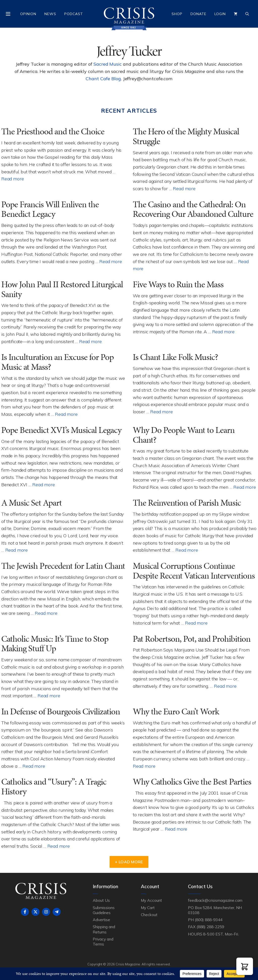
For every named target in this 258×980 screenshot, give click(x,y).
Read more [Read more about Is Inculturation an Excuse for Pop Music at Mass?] (66, 414)
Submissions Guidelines (104, 910)
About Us (101, 900)
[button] (245, 966)
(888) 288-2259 (210, 927)
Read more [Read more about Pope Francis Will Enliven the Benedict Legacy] (110, 261)
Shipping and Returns (104, 929)
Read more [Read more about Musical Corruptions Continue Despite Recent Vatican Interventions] (196, 623)
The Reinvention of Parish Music (187, 503)
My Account (151, 900)
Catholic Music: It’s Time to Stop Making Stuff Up (55, 644)
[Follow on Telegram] (57, 912)
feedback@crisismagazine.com (215, 900)
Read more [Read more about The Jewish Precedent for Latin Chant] (46, 613)
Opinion (28, 14)
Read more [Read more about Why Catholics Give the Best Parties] (176, 829)
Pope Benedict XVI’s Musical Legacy (61, 430)
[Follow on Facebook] (25, 912)
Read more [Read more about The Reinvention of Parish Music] (187, 550)
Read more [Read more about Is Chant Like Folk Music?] (161, 412)
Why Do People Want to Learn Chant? (184, 435)
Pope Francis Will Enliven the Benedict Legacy (50, 209)
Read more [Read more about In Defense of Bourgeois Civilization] (34, 766)
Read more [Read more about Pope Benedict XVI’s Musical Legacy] (43, 484)
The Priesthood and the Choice (53, 131)
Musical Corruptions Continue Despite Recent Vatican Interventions (194, 571)
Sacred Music (108, 64)
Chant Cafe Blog (103, 79)
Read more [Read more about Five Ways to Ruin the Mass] (223, 332)
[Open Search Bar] (247, 14)
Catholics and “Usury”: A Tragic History (54, 787)
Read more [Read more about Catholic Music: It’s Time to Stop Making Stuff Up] (49, 696)
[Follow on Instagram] (46, 912)
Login (220, 14)
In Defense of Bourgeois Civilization (61, 711)
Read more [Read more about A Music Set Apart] (17, 550)
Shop (177, 14)
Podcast (74, 14)
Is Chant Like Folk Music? (175, 357)
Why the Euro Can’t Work (176, 711)
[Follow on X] (36, 912)
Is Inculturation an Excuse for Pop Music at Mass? (57, 362)
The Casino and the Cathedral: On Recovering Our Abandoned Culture (193, 209)
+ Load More (129, 862)
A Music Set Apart (31, 503)
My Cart (148, 908)
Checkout (149, 915)
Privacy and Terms (103, 942)
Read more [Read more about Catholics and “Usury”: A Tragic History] (59, 846)
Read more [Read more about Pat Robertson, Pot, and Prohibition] (225, 686)
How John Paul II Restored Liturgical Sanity (62, 289)
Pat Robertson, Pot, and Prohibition (192, 639)
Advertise (101, 920)
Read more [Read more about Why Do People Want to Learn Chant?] (245, 487)
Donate (198, 14)
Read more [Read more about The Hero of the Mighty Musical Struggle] (184, 188)
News (50, 14)
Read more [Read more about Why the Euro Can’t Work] (144, 766)
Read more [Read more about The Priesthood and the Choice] (12, 179)
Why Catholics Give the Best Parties (192, 782)
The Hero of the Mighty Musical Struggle (186, 136)
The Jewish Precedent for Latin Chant (63, 566)
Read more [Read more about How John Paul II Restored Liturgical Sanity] (90, 341)
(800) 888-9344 (208, 920)
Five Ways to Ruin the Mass (178, 284)
